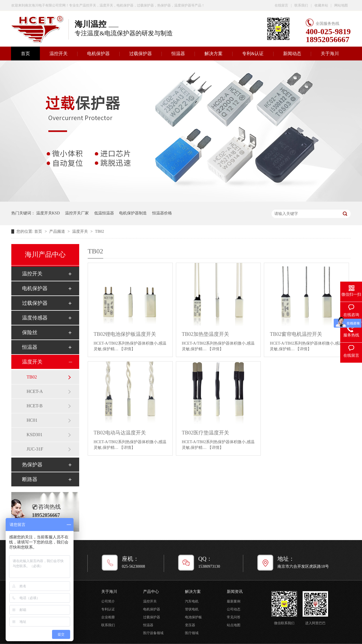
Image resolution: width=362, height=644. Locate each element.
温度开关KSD (48, 213)
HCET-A (35, 391)
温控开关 (59, 54)
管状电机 (192, 609)
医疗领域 (192, 633)
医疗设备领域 (153, 633)
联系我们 (301, 5)
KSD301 (35, 435)
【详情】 (127, 349)
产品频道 (58, 231)
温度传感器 (35, 318)
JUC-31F (35, 449)
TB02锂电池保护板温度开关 (125, 334)
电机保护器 (98, 54)
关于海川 (330, 54)
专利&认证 (253, 54)
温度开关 (81, 231)
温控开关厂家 (77, 213)
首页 (25, 54)
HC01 (32, 420)
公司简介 (108, 601)
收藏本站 (321, 5)
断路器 (30, 479)
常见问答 (234, 617)
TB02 (100, 231)
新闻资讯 (235, 592)
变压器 (190, 625)
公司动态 (234, 609)
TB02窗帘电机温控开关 (296, 334)
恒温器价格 (162, 213)
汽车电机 (192, 601)
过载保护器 (141, 54)
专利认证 (108, 609)
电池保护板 (193, 617)
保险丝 (30, 332)
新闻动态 (292, 54)
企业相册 (108, 617)
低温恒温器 (104, 213)
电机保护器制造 (133, 213)
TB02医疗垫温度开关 (205, 433)
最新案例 (234, 601)
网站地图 (341, 5)
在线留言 (281, 5)
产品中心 (151, 592)
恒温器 (178, 54)
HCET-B (35, 406)
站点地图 (234, 625)
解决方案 (214, 54)
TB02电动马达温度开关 (120, 433)
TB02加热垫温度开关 (205, 334)
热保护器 (32, 465)
